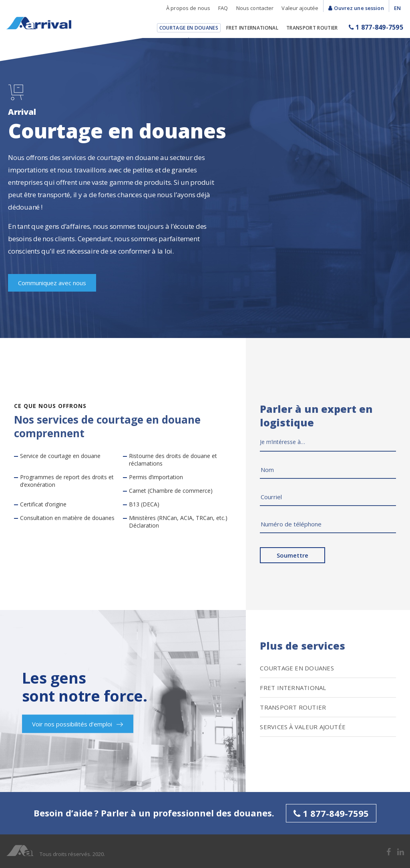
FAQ (223, 8)
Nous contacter (255, 8)
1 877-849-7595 (376, 27)
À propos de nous (188, 8)
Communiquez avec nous (52, 283)
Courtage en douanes (189, 28)
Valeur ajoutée (300, 8)
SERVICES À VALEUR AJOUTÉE (303, 727)
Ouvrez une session (359, 8)
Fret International (252, 28)
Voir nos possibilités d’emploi (77, 724)
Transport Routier (312, 28)
